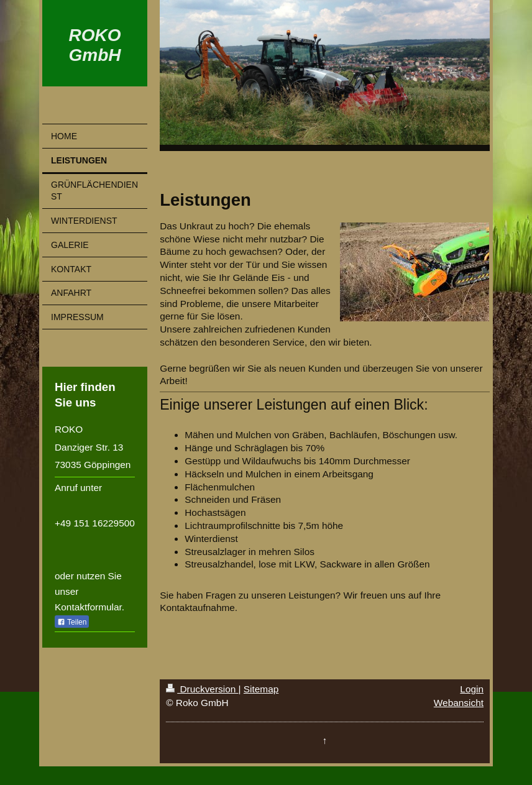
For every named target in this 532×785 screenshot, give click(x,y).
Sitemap (261, 689)
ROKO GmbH (95, 45)
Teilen (72, 622)
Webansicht (459, 703)
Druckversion (202, 689)
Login (472, 689)
